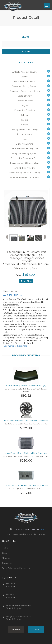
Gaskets (25, 120)
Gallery (5, 553)
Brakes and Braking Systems (25, 86)
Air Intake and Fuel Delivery (25, 72)
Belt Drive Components (25, 82)
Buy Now (26, 281)
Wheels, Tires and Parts (25, 168)
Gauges (25, 125)
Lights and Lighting (25, 144)
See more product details (15, 346)
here (42, 529)
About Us (6, 558)
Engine (25, 106)
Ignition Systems (25, 134)
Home (5, 548)
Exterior (25, 115)
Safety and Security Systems (25, 153)
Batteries (25, 77)
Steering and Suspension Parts (25, 158)
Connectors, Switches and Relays (25, 91)
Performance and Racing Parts (25, 149)
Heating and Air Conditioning (25, 130)
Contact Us (7, 563)
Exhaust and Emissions (25, 110)
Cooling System (25, 96)
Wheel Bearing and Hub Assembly (25, 173)
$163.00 (29, 275)
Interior (25, 139)
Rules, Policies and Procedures (16, 568)
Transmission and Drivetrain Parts (25, 163)
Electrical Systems (25, 101)
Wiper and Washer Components (25, 177)
